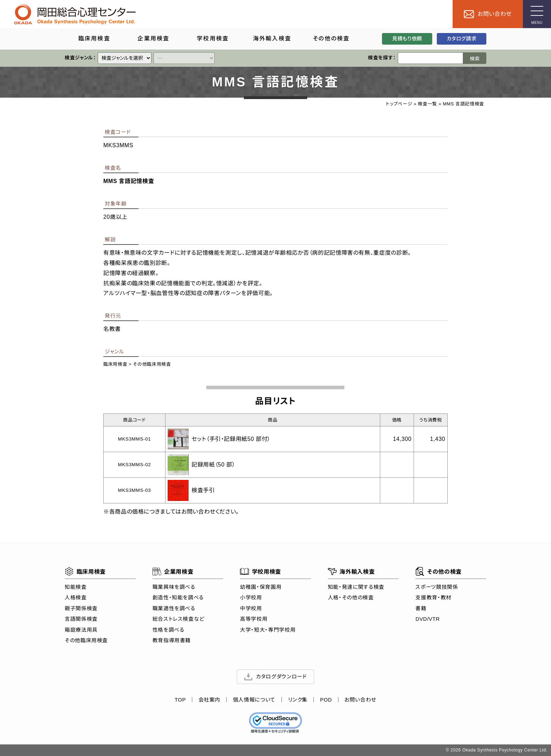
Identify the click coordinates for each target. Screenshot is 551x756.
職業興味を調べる (174, 587)
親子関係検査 (81, 608)
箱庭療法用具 (81, 630)
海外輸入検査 (351, 572)
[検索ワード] (430, 58)
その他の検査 (438, 572)
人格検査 (76, 598)
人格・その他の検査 (351, 598)
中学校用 (251, 608)
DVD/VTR (427, 619)
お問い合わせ (360, 700)
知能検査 (76, 587)
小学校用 (251, 598)
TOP (180, 700)
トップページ (399, 104)
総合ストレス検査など (179, 619)
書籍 (421, 608)
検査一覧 (427, 104)
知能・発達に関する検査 (356, 587)
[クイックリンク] (125, 58)
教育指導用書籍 (172, 640)
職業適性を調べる (174, 608)
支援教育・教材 (433, 598)
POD (326, 700)
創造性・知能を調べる (178, 598)
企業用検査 (173, 572)
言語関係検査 (81, 619)
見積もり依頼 (407, 39)
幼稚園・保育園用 (261, 587)
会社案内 (210, 700)
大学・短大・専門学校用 (268, 630)
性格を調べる (168, 630)
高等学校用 (254, 619)
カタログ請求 (461, 39)
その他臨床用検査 (152, 364)
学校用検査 (261, 572)
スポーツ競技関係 (437, 587)
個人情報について (254, 700)
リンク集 (298, 700)
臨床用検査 (115, 364)
